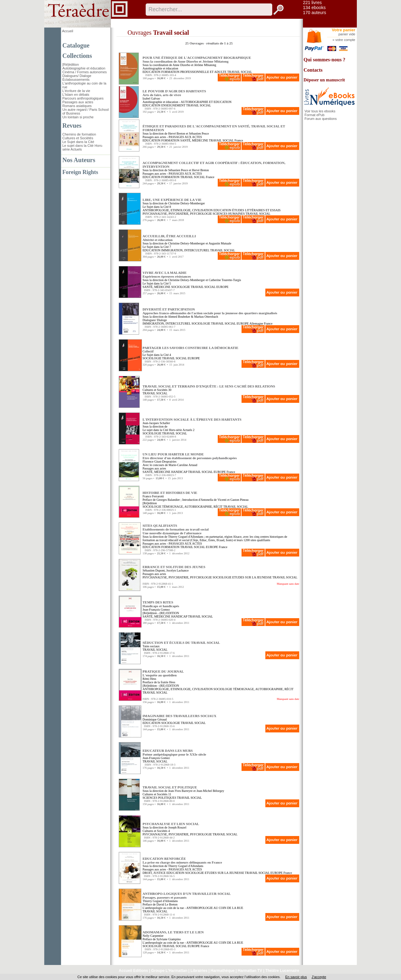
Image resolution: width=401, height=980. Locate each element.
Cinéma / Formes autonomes (85, 72)
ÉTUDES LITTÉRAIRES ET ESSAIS (256, 210)
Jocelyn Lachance (177, 570)
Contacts (313, 70)
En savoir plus (296, 977)
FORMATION (170, 140)
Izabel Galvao (151, 98)
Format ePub (315, 115)
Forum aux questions (321, 119)
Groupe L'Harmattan (169, 971)
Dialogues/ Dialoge (77, 76)
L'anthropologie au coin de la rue (163, 908)
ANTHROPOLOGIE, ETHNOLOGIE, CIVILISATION (178, 210)
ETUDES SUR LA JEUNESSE (252, 577)
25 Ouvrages (195, 43)
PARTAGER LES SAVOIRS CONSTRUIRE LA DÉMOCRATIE (190, 348)
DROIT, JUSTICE (154, 873)
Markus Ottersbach (206, 317)
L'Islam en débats (76, 95)
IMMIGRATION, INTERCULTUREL (185, 250)
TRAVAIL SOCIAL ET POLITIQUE (170, 787)
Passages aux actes (78, 102)
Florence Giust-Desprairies (159, 462)
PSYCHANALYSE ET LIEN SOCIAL (171, 824)
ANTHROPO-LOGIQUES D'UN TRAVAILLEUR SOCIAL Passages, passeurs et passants (187, 895)
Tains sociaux (151, 646)
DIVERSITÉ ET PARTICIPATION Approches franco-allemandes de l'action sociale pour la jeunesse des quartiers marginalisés (210, 311)
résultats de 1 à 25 (219, 43)
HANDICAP (179, 472)
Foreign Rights (80, 172)
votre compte (345, 40)
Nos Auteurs (79, 160)
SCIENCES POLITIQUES (159, 798)
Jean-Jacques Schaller (156, 423)
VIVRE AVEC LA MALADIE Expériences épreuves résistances (167, 275)
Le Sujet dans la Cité (78, 142)
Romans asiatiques (77, 106)
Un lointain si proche (78, 117)
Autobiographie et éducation (84, 68)
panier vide (347, 34)
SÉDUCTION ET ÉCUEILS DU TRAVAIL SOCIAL (181, 643)
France (239, 140)
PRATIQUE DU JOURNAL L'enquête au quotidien (163, 673)
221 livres (312, 3)
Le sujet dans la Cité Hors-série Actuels (167, 430)
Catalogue (76, 45)
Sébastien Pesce (199, 133)
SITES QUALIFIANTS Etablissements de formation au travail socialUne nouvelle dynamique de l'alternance (176, 529)
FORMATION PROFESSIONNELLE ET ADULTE (194, 72)
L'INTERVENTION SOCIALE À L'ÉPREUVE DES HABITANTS (192, 419)
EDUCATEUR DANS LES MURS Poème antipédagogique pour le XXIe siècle (174, 752)
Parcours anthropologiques (83, 98)
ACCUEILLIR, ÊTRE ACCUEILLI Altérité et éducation (169, 238)
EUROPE (222, 287)
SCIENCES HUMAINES (229, 214)
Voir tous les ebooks (320, 111)
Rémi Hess (149, 679)
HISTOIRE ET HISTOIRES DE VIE (170, 493)
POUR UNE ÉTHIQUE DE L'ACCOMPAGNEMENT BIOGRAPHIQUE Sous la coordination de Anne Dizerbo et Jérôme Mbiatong (197, 59)
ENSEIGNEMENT (173, 105)
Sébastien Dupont (154, 570)
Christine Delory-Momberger (187, 203)
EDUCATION (151, 72)
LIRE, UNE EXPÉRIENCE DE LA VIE (172, 200)
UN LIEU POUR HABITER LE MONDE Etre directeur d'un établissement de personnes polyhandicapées (190, 456)
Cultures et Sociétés (78, 138)
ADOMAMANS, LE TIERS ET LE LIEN (173, 932)
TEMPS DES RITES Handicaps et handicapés (161, 604)
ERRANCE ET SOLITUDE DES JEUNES (174, 567)
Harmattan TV (250, 971)
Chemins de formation (79, 134)
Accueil (68, 31)
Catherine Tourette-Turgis (225, 280)
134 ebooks (314, 8)
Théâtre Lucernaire (282, 971)
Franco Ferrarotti (153, 496)
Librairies (199, 971)
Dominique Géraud (155, 719)
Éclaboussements (76, 80)
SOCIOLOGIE (180, 287)
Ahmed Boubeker (179, 317)
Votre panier (344, 30)
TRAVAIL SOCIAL (240, 72)
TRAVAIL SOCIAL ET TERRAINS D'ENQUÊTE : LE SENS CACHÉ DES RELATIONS (209, 386)
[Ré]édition (71, 64)
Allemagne (256, 323)
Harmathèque (223, 971)
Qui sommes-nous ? (324, 60)
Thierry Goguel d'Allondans (185, 537)
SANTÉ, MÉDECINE (194, 140)
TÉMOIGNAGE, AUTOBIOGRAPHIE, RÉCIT (192, 507)
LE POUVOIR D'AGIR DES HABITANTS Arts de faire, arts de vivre (174, 93)
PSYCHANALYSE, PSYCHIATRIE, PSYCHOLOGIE (177, 214)
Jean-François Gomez (156, 610)
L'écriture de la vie (76, 91)
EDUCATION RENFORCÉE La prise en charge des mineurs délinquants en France (182, 860)
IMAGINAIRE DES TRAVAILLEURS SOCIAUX (180, 716)
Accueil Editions (133, 971)
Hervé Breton (177, 133)
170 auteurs (315, 13)
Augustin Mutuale (220, 243)
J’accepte (319, 977)
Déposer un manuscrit (324, 80)
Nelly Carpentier (153, 936)
